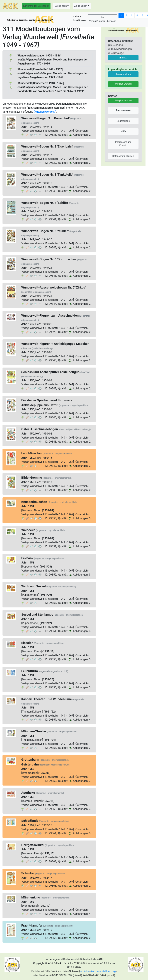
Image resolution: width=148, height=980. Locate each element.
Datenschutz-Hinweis (123, 156)
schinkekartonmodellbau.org (98, 971)
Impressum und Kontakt (123, 144)
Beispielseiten (123, 110)
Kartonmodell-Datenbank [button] (36, 6)
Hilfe (123, 131)
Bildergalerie (123, 121)
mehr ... (123, 58)
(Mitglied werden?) (45, 112)
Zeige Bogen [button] (81, 6)
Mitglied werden (123, 84)
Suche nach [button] (61, 6)
